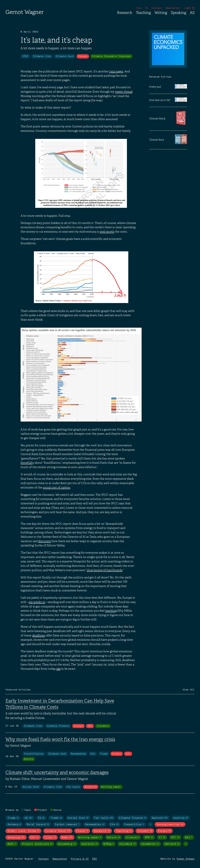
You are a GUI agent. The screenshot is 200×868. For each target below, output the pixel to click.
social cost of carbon (57, 488)
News (67, 837)
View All (189, 690)
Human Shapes (186, 859)
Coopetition (134, 824)
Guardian (90, 844)
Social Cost (31, 787)
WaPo (12, 844)
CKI (90, 726)
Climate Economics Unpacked (111, 56)
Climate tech (65, 56)
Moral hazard (38, 824)
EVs (93, 754)
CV (147, 8)
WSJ (189, 837)
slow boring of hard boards (105, 570)
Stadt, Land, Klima (24, 831)
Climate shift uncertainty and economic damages (57, 772)
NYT (175, 837)
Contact (157, 8)
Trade (56, 818)
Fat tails (73, 787)
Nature (29, 759)
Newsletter (173, 8)
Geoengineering (170, 824)
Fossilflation (34, 754)
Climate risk (42, 56)
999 (58, 669)
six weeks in (37, 602)
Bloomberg (67, 844)
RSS (94, 859)
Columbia (103, 726)
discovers (45, 541)
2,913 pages (116, 71)
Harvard (172, 844)
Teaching (143, 13)
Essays (83, 56)
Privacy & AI (80, 859)
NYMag (109, 844)
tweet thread (124, 92)
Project (42, 810)
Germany (14, 824)
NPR (149, 837)
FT (162, 837)
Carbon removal (67, 824)
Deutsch (160, 818)
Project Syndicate (37, 844)
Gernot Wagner (25, 12)
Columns (145, 831)
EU (41, 818)
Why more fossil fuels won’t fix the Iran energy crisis (60, 739)
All (192, 13)
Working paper (111, 787)
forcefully (27, 463)
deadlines (39, 636)
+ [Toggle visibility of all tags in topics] (150, 824)
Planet (82, 831)
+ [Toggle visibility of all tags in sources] (186, 844)
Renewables (78, 754)
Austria (181, 818)
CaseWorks (150, 844)
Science (132, 837)
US (28, 818)
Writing (161, 13)
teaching (111, 611)
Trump (104, 754)
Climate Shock (58, 831)
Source (57, 810)
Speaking (179, 13)
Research (125, 13)
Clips (50, 837)
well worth (107, 232)
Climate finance (58, 726)
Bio (139, 8)
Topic (28, 810)
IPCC (25, 56)
